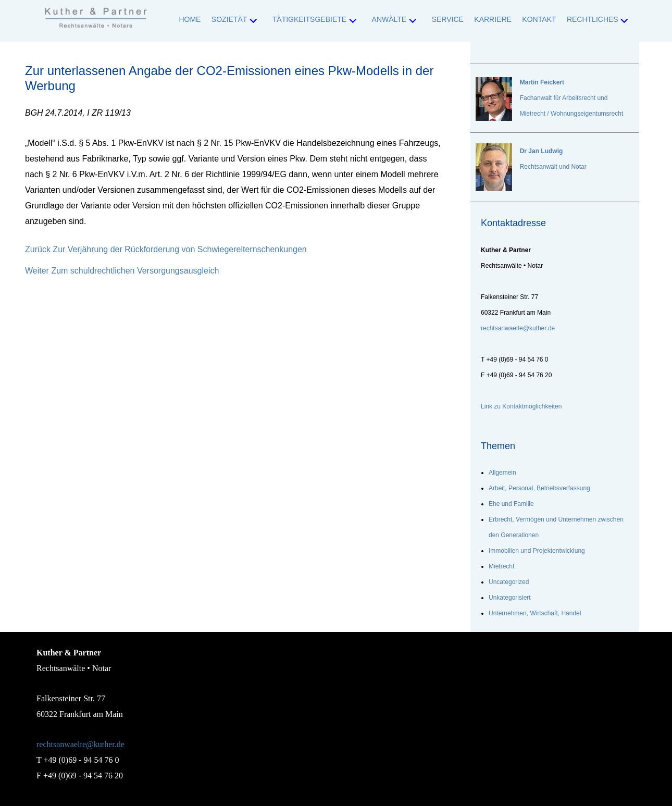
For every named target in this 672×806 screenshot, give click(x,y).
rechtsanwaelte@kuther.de (80, 744)
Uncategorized (509, 582)
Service (448, 19)
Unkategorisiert (510, 598)
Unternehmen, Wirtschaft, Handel (535, 613)
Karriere (493, 19)
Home (190, 19)
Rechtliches (593, 19)
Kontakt (539, 19)
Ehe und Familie (511, 504)
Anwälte (389, 19)
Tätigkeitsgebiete (309, 19)
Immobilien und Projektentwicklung (537, 551)
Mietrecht (501, 566)
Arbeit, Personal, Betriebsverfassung (539, 488)
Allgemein (502, 473)
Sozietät (229, 19)
